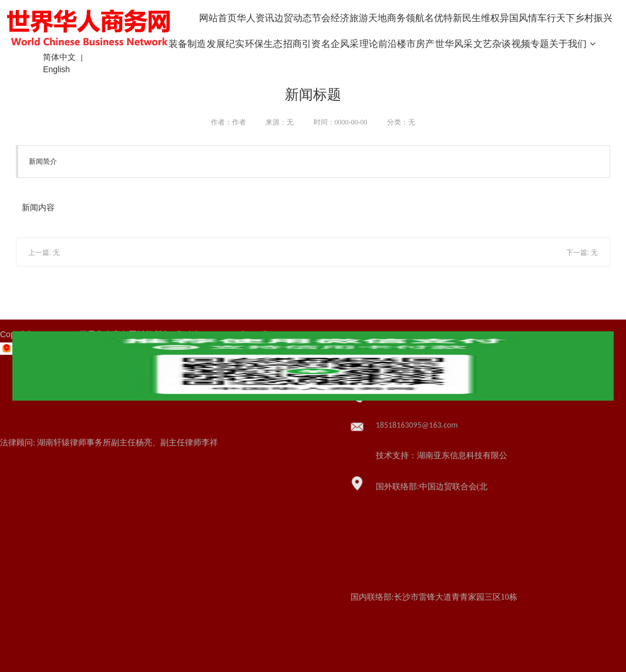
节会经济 (331, 18)
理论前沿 (378, 44)
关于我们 (572, 44)
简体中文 (59, 57)
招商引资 (302, 44)
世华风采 (454, 44)
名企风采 (340, 44)
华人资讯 (255, 18)
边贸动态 (293, 18)
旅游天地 (368, 18)
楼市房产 (416, 44)
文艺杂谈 (492, 44)
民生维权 (481, 18)
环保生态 (264, 44)
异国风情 (519, 18)
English (56, 69)
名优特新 (443, 18)
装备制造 (187, 44)
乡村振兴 (594, 18)
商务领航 (406, 18)
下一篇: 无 (582, 253)
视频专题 (530, 44)
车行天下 (556, 18)
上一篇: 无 (44, 253)
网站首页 (218, 18)
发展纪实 (226, 44)
